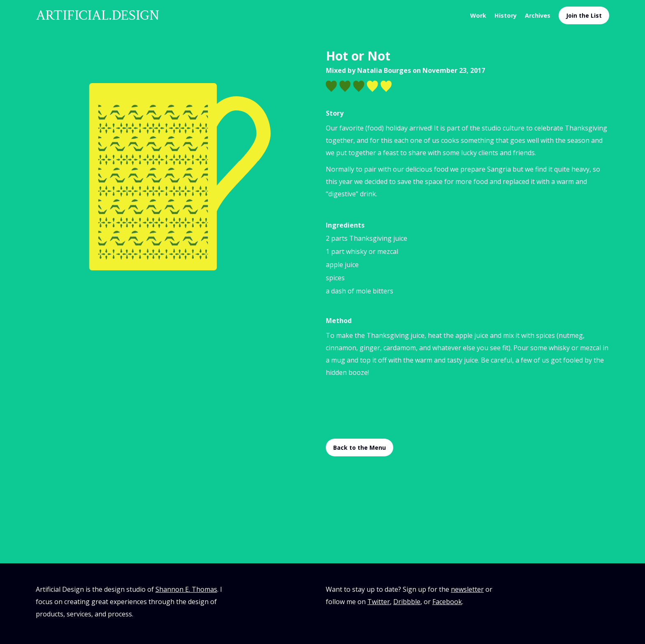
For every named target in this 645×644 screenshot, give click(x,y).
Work (478, 15)
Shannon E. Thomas (186, 589)
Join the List (584, 15)
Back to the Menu (360, 448)
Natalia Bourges (384, 70)
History (506, 15)
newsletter (467, 589)
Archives (538, 15)
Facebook (447, 602)
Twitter (379, 602)
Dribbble (407, 602)
